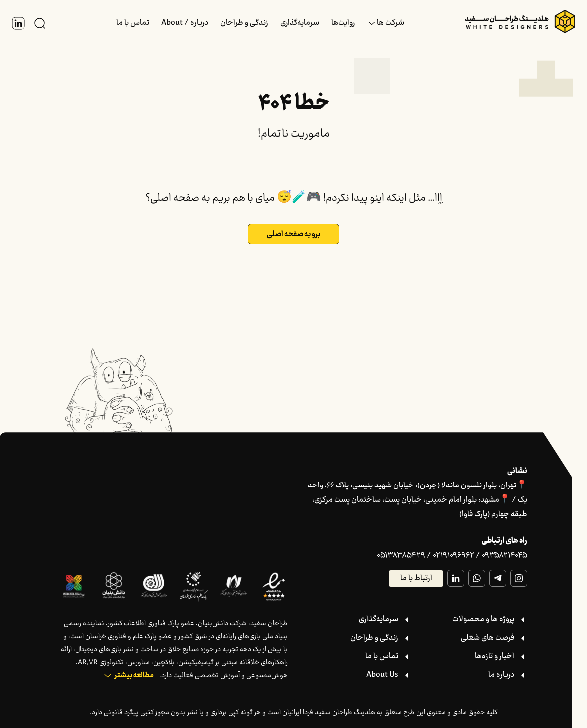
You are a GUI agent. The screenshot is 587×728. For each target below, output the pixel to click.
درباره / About (185, 23)
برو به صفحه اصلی (293, 234)
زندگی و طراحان (244, 23)
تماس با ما (133, 23)
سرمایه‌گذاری (300, 23)
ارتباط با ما (416, 579)
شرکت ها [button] (391, 23)
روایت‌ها (343, 23)
